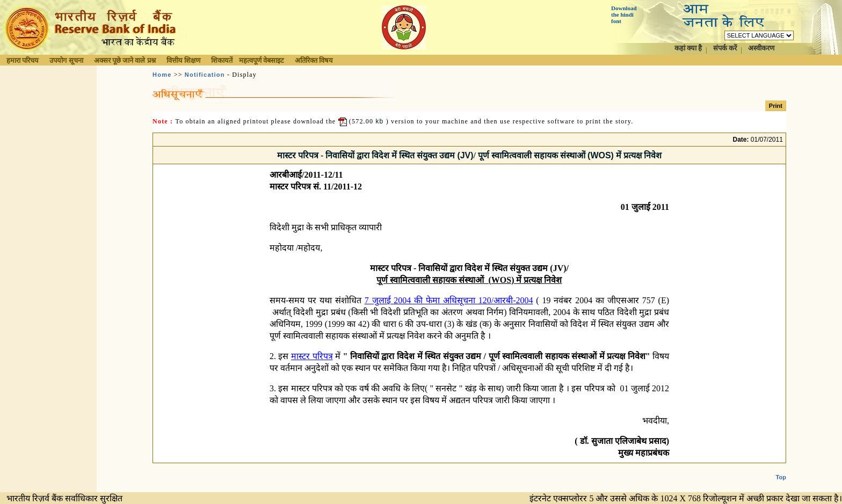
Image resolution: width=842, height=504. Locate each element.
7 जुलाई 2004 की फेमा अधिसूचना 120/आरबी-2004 (449, 300)
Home (162, 75)
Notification (205, 75)
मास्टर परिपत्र (312, 356)
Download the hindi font (624, 14)
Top (781, 469)
